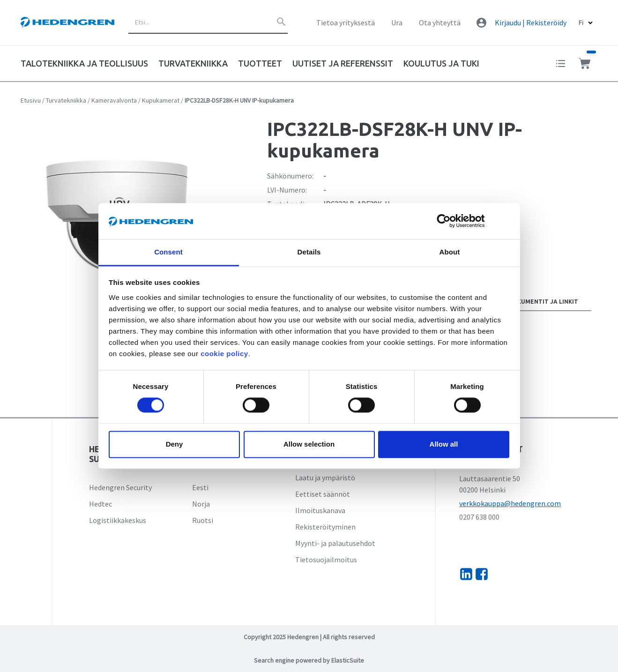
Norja (201, 504)
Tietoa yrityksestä (346, 22)
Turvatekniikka (66, 100)
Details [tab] (309, 252)
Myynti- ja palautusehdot (335, 543)
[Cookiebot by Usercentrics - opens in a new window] (451, 221)
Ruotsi (203, 520)
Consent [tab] (168, 252)
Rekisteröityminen (325, 527)
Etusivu (31, 100)
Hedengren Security (120, 487)
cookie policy (224, 354)
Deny (175, 444)
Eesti (200, 487)
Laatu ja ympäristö (325, 478)
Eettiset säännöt (323, 494)
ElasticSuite (348, 660)
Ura (397, 22)
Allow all (444, 444)
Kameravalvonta (114, 100)
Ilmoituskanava (320, 510)
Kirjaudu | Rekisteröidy (531, 22)
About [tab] (450, 252)
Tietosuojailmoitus (326, 560)
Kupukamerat (161, 100)
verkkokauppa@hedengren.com (510, 503)
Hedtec (101, 504)
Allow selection (309, 444)
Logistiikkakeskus (118, 520)
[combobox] (208, 22)
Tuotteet (260, 63)
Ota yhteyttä (440, 22)
